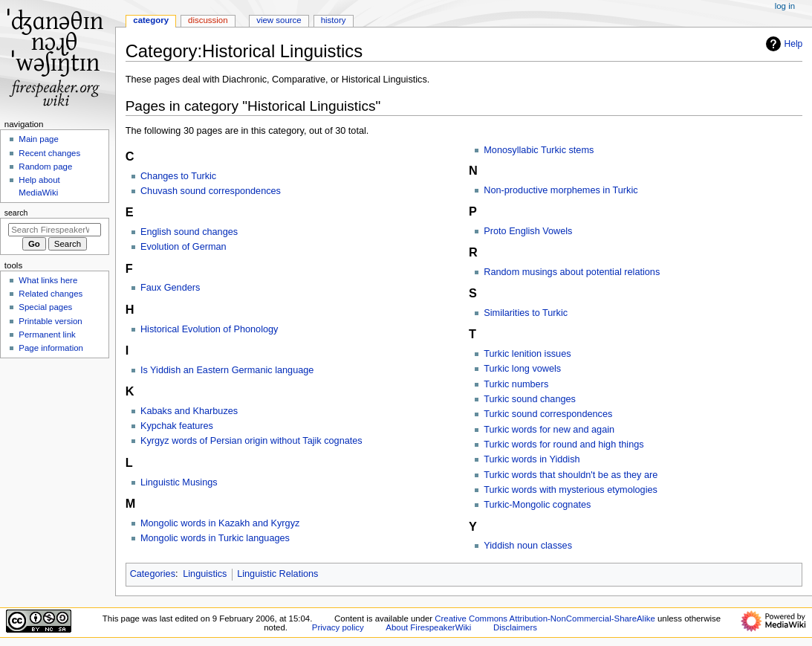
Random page (45, 167)
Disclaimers (515, 627)
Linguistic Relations (277, 574)
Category (151, 20)
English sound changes (189, 232)
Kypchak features (177, 426)
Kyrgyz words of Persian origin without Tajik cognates (251, 441)
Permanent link (47, 335)
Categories (153, 574)
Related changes (51, 294)
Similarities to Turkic (526, 313)
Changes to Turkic (178, 176)
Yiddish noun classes (528, 546)
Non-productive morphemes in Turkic (561, 190)
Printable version (50, 321)
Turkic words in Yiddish (532, 459)
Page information (51, 348)
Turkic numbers (516, 384)
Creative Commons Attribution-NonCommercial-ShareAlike (545, 618)
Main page (39, 139)
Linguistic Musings (179, 482)
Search (16, 213)
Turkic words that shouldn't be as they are (571, 475)
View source (279, 20)
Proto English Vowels (528, 231)
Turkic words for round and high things (563, 445)
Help (783, 44)
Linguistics (205, 574)
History (334, 20)
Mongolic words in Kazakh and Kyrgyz (220, 523)
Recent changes (49, 153)
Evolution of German (183, 247)
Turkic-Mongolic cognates (537, 505)
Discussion (208, 20)
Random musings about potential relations (572, 272)
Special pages (45, 307)
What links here (48, 280)
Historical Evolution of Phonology (209, 329)
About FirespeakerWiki (428, 627)
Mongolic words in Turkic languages (215, 538)
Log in (785, 6)
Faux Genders (170, 288)
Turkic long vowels (522, 369)
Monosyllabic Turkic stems (539, 150)
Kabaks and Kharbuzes (189, 411)
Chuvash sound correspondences (211, 191)
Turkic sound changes (530, 399)
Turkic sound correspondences (548, 414)
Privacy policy (338, 627)
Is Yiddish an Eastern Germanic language (227, 370)
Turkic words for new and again (549, 430)
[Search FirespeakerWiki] (55, 230)
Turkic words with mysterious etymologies (571, 490)
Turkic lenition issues (527, 354)
